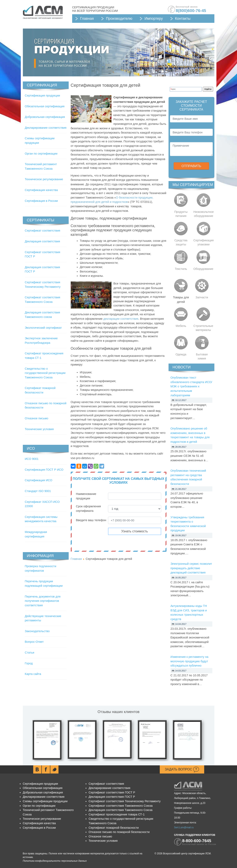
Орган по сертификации (41, 154)
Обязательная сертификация (45, 106)
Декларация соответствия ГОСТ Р (112, 797)
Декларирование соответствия (46, 128)
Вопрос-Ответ (34, 642)
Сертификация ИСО (39, 480)
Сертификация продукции (42, 96)
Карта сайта (33, 674)
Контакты (183, 19)
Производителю (119, 19)
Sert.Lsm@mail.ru (184, 827)
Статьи (30, 653)
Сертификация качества (41, 190)
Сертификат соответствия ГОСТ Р (112, 792)
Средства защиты (181, 242)
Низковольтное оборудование (204, 214)
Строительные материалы (203, 328)
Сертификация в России (41, 201)
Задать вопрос (182, 769)
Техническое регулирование (44, 179)
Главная (87, 19)
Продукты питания (181, 214)
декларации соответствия (121, 319)
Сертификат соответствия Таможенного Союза (121, 806)
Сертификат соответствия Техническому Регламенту (125, 801)
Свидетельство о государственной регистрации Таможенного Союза (45, 373)
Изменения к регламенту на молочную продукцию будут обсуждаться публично (190, 661)
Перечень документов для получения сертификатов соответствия (43, 601)
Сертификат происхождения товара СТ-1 (117, 814)
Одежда (181, 354)
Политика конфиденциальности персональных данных (55, 861)
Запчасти (202, 297)
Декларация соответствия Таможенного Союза (121, 810)
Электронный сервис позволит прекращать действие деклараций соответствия (191, 568)
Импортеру (154, 19)
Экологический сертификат (43, 328)
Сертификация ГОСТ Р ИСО (44, 470)
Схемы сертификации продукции (45, 801)
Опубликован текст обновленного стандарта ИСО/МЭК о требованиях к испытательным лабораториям (191, 386)
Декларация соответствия (42, 241)
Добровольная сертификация (45, 117)
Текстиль (181, 269)
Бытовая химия (202, 356)
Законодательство (37, 631)
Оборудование (203, 269)
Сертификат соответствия (43, 231)
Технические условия (39, 429)
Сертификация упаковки (203, 242)
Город (29, 663)
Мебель (181, 326)
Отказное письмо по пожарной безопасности (119, 832)
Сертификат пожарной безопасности (114, 828)
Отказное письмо (37, 418)
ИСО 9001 (32, 459)
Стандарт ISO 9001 (38, 491)
